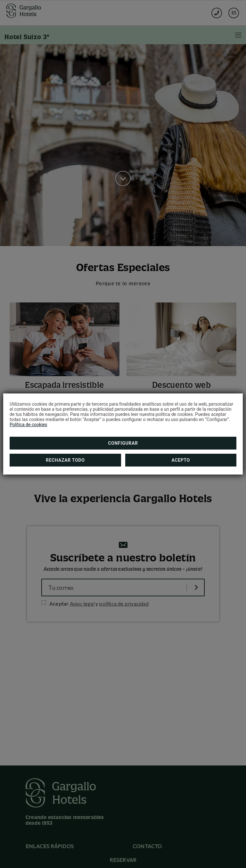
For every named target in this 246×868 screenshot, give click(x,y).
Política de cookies (28, 425)
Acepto (181, 460)
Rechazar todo (65, 460)
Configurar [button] (123, 443)
